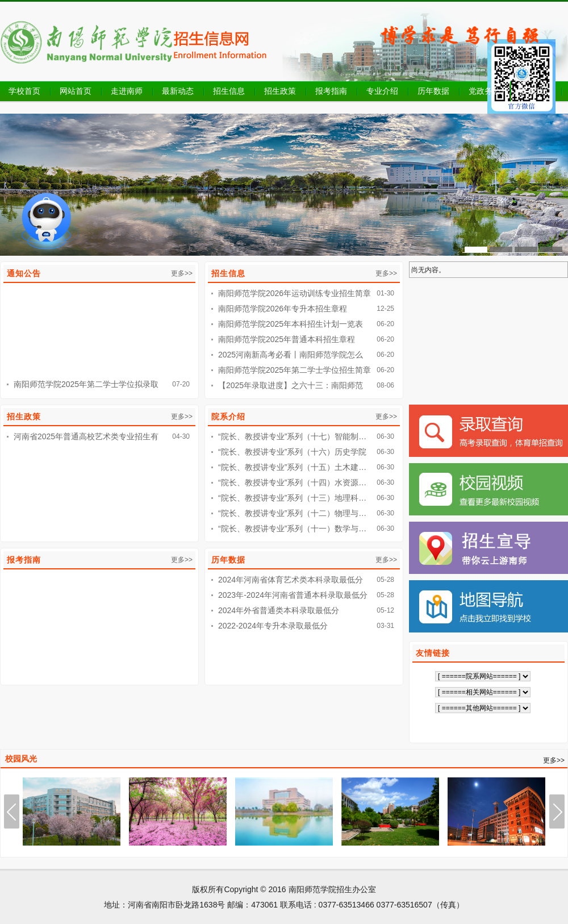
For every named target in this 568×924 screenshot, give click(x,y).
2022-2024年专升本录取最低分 (273, 626)
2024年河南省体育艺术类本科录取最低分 (291, 580)
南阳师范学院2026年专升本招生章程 (283, 309)
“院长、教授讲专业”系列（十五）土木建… (292, 467)
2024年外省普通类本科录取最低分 (279, 610)
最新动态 (178, 91)
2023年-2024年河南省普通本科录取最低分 (293, 595)
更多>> (182, 273)
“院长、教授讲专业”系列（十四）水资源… (292, 482)
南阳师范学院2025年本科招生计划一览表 (291, 324)
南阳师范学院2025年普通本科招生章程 (287, 339)
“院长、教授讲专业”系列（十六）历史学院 (292, 452)
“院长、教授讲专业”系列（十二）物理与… (292, 513)
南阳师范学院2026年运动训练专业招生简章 (295, 293)
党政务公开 (488, 91)
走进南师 (127, 91)
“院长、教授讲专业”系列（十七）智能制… (292, 436)
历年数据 (433, 91)
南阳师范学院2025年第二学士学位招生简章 (295, 370)
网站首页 (76, 91)
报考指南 (331, 91)
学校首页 (24, 91)
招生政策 (280, 91)
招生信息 (229, 91)
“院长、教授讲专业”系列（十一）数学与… (292, 528)
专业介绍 (382, 91)
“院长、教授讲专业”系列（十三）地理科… (292, 498)
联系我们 (536, 91)
